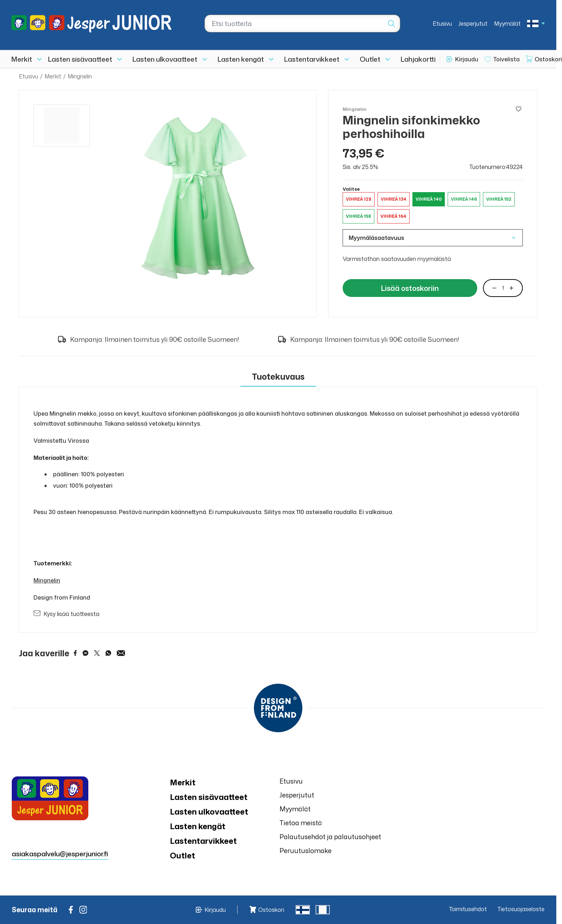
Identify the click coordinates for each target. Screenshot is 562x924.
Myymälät (507, 24)
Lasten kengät (241, 59)
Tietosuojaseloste (521, 909)
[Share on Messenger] (85, 653)
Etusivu (442, 24)
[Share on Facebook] (75, 653)
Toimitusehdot (468, 909)
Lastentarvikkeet (312, 59)
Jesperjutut (473, 24)
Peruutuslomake (306, 851)
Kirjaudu (467, 59)
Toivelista (506, 59)
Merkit (22, 59)
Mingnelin (80, 76)
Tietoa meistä (301, 823)
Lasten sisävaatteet (80, 59)
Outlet (370, 59)
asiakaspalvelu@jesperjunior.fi (60, 854)
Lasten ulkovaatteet (165, 59)
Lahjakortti (418, 59)
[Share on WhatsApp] (108, 653)
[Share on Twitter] (97, 653)
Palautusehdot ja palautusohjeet (330, 837)
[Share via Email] (121, 653)
